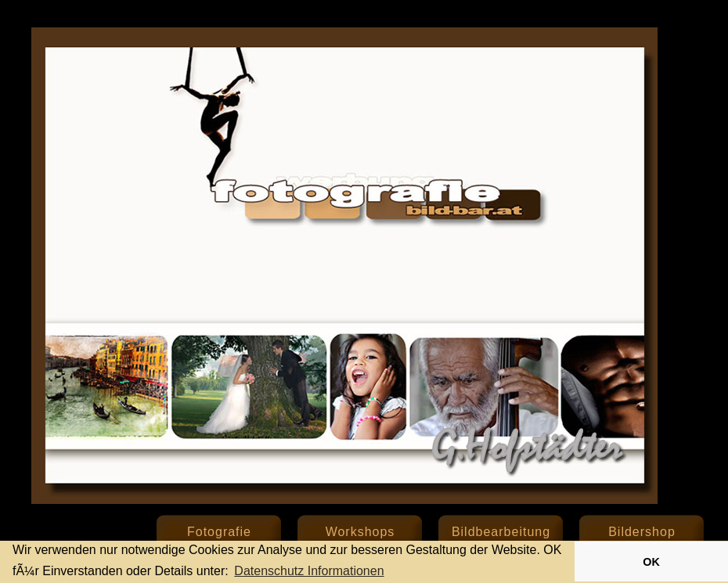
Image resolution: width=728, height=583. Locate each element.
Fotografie (219, 532)
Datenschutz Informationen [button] (309, 571)
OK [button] (651, 562)
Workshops (360, 532)
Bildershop (642, 532)
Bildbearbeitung (501, 532)
